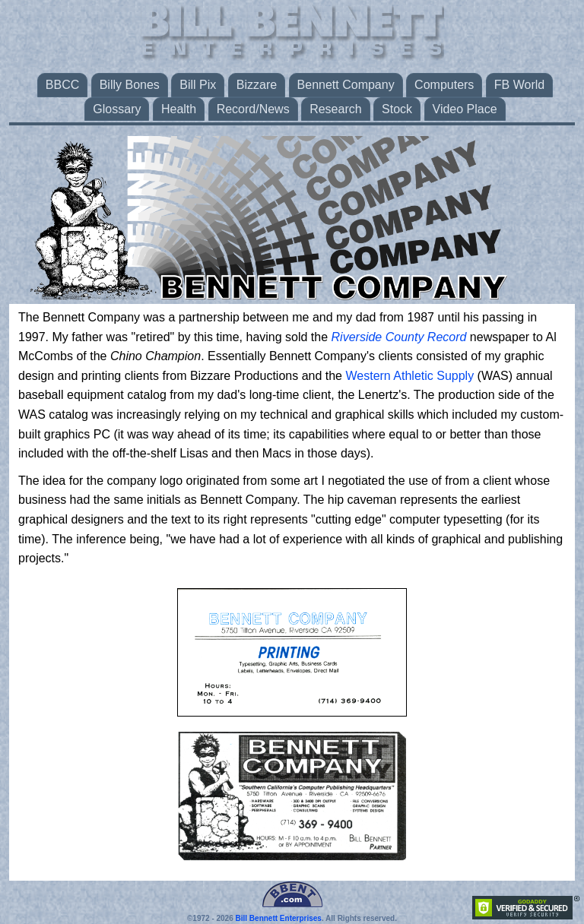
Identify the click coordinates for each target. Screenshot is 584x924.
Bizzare (257, 85)
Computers (444, 85)
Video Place (465, 109)
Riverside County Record (399, 337)
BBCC (62, 85)
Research (335, 109)
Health (179, 109)
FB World (519, 85)
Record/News (253, 109)
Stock (397, 109)
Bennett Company (346, 85)
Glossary (117, 109)
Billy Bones (130, 85)
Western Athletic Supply (409, 376)
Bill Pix (198, 85)
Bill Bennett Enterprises (279, 918)
